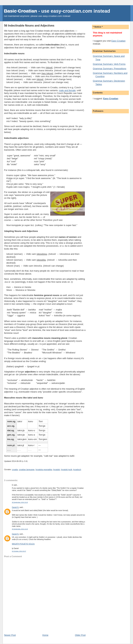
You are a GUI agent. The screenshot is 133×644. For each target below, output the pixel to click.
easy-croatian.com (72, 11)
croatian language (27, 469)
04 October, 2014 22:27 (19, 551)
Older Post (80, 635)
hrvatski (57, 469)
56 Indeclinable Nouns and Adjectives (29, 25)
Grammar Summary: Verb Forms (109, 64)
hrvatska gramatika (44, 469)
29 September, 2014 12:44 (20, 529)
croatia (15, 469)
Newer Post (10, 635)
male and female (67, 90)
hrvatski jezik (67, 469)
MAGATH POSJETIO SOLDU (23, 544)
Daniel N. (15, 507)
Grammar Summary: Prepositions (110, 69)
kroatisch (77, 469)
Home (45, 635)
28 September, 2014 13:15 (20, 502)
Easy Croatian (118, 41)
